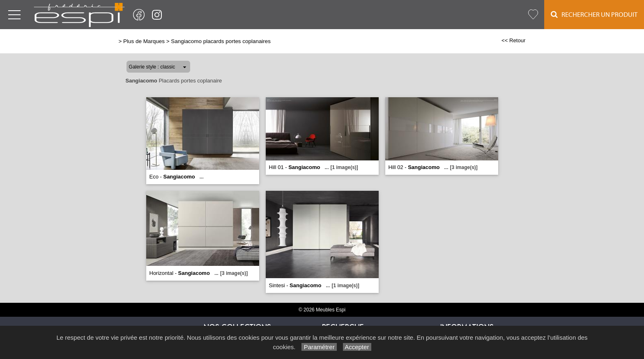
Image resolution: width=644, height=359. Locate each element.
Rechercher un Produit (594, 15)
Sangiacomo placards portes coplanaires (221, 41)
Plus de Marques (144, 41)
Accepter (357, 347)
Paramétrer (319, 347)
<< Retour (514, 40)
